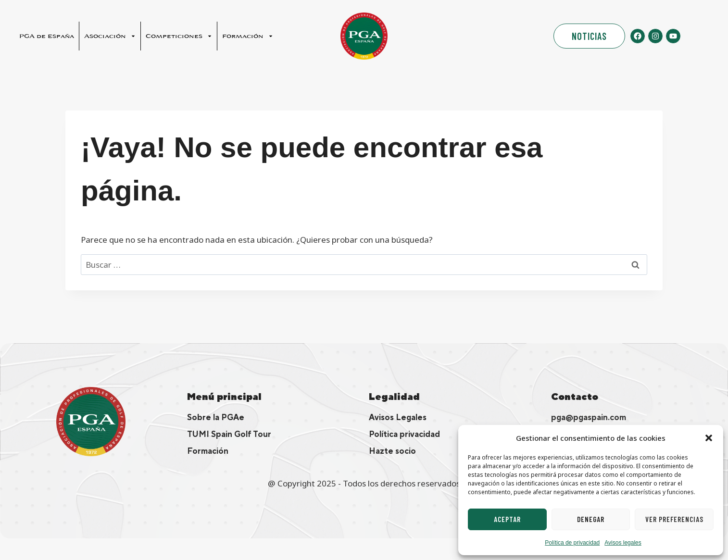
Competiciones (179, 36)
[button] (709, 438)
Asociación (110, 36)
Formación (248, 36)
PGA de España (47, 36)
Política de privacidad (572, 543)
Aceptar (507, 519)
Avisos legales (623, 543)
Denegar (591, 519)
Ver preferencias (674, 519)
